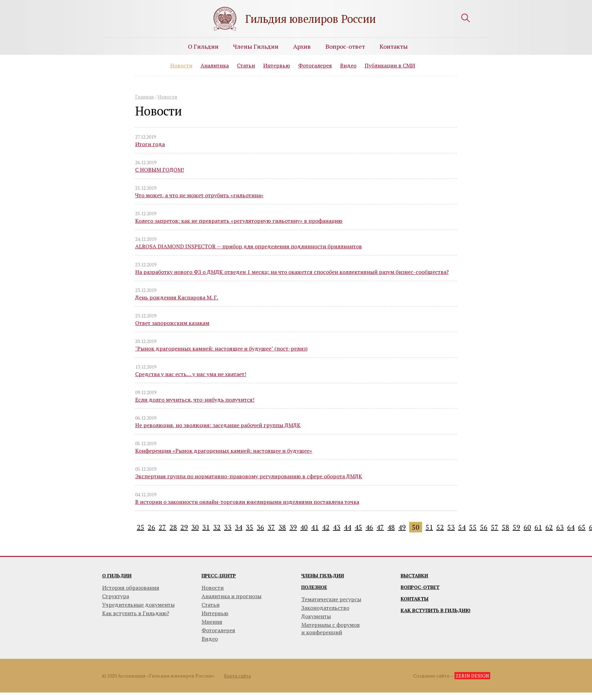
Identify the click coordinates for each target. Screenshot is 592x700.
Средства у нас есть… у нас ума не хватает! (191, 374)
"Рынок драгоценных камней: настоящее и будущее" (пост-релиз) (221, 348)
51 (429, 527)
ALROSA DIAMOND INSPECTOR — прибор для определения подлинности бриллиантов (249, 246)
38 (282, 527)
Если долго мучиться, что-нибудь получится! (195, 400)
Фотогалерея (315, 65)
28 (173, 527)
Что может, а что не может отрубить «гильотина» (199, 195)
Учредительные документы (138, 605)
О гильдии (117, 575)
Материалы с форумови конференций (331, 628)
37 (271, 527)
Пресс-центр (219, 575)
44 (348, 527)
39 (293, 527)
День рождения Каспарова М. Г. (177, 297)
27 (162, 527)
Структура (116, 596)
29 (184, 527)
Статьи (246, 65)
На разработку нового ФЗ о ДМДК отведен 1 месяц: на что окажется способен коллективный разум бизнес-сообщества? (292, 272)
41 (315, 527)
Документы (316, 616)
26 (151, 527)
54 (462, 527)
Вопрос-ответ (345, 46)
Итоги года (150, 144)
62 (549, 527)
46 (369, 527)
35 (250, 527)
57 (495, 527)
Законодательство (325, 608)
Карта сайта (237, 676)
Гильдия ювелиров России (310, 19)
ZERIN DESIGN (472, 676)
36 (260, 527)
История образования (131, 588)
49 (402, 527)
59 (516, 527)
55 (473, 527)
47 (380, 527)
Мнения (212, 622)
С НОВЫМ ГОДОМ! (159, 170)
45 (358, 527)
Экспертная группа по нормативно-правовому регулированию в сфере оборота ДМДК (249, 476)
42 (326, 527)
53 (451, 527)
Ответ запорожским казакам (172, 323)
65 (582, 527)
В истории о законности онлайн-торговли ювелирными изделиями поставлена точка (247, 502)
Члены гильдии (323, 575)
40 (304, 527)
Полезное (314, 587)
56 (484, 527)
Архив (302, 46)
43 (337, 527)
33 (228, 527)
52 (440, 527)
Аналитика (215, 65)
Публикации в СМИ (390, 65)
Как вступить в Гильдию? (136, 613)
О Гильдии (203, 46)
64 (571, 527)
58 (506, 527)
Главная (145, 97)
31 (206, 527)
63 (560, 527)
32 (217, 527)
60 (527, 527)
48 (391, 527)
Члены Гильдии (256, 46)
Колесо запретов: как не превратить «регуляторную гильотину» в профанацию (239, 221)
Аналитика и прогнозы (231, 596)
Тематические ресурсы (331, 599)
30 (195, 527)
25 (141, 527)
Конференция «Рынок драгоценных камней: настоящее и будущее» (224, 451)
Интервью (277, 65)
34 (239, 527)
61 (538, 527)
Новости (181, 65)
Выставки (414, 575)
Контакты (394, 46)
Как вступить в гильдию (436, 610)
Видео (348, 65)
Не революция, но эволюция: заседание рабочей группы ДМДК (218, 425)
